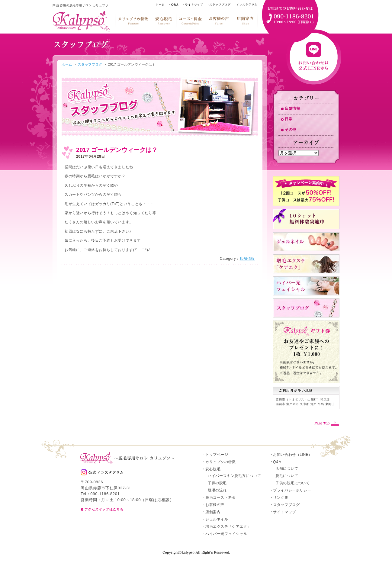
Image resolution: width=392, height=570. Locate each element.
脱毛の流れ (217, 490)
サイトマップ (284, 512)
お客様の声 (219, 20)
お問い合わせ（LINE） (293, 455)
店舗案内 (245, 20)
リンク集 (281, 498)
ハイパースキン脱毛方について (234, 476)
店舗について (287, 469)
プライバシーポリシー (292, 490)
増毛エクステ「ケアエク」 (228, 527)
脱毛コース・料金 (190, 20)
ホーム (67, 64)
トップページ (217, 455)
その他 (291, 130)
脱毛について (287, 476)
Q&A (277, 462)
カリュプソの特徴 (133, 20)
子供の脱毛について (292, 483)
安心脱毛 (164, 20)
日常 (289, 119)
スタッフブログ (90, 64)
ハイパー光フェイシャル (226, 534)
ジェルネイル (217, 519)
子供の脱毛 (217, 483)
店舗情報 (247, 259)
